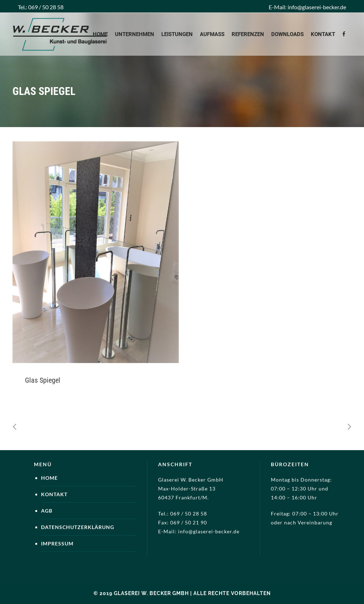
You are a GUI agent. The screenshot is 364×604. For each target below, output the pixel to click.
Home (49, 478)
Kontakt (54, 494)
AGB (47, 511)
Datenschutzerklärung (78, 527)
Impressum (57, 543)
